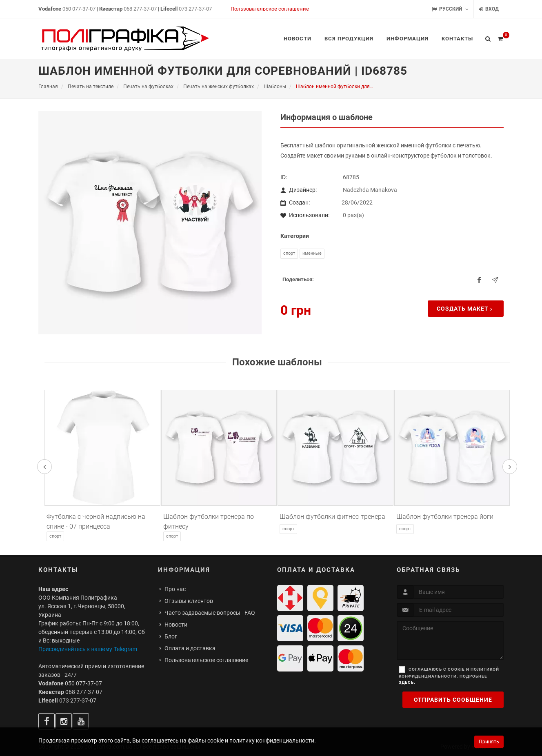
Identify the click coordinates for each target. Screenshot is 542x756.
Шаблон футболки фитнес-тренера (332, 517)
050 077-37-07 (79, 9)
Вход (489, 9)
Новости (176, 625)
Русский (450, 9)
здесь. (407, 682)
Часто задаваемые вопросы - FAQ (210, 613)
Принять (489, 742)
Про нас (175, 589)
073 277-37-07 (195, 9)
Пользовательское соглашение (270, 9)
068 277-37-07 (140, 9)
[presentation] (44, 467)
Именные (312, 253)
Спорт (289, 253)
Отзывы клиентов (189, 601)
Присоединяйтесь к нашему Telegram (88, 649)
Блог (171, 636)
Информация (184, 570)
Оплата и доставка (190, 648)
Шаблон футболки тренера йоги (445, 517)
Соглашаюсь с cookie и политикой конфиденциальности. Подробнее (449, 676)
